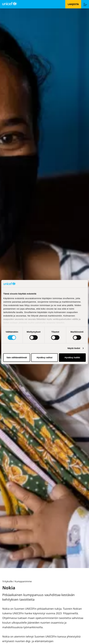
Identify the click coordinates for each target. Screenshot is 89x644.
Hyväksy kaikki (72, 357)
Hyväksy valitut (44, 357)
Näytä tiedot (74, 348)
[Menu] (85, 4)
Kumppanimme (23, 581)
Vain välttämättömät (17, 357)
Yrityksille (8, 581)
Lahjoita (73, 4)
